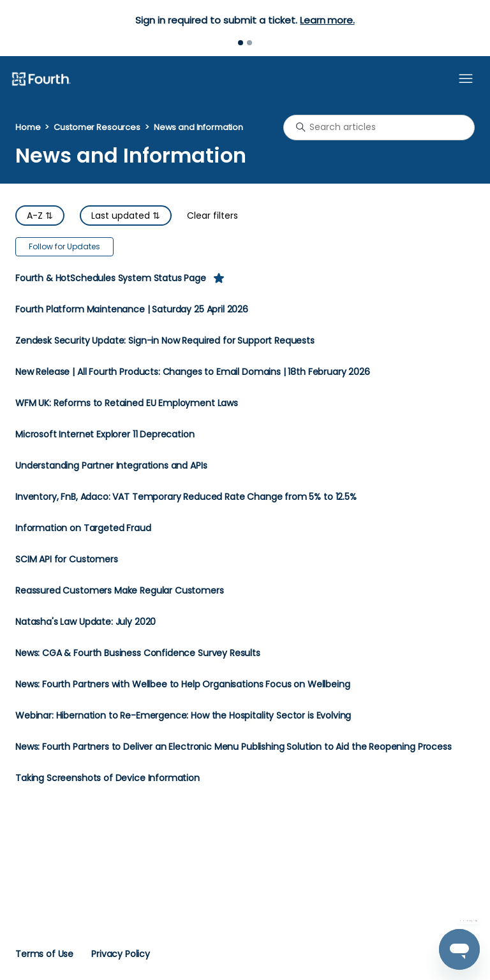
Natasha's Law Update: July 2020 (85, 622)
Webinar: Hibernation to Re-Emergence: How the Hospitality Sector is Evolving (183, 716)
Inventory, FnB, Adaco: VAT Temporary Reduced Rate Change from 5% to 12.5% (186, 497)
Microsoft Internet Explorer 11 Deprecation (105, 435)
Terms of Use (44, 954)
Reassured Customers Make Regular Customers (120, 591)
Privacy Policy (121, 954)
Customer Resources (97, 127)
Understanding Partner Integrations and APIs (111, 466)
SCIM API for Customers (67, 559)
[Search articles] (379, 128)
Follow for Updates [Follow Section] (64, 246)
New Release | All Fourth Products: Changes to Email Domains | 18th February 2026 (193, 372)
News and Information (198, 127)
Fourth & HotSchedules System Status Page (111, 278)
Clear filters (212, 216)
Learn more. (327, 20)
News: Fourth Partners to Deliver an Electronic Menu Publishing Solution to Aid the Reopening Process (234, 747)
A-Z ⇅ (40, 216)
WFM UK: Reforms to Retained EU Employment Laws (127, 403)
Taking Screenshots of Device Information (108, 778)
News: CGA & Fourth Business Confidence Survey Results (138, 653)
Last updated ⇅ (126, 216)
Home (28, 127)
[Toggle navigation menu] (466, 79)
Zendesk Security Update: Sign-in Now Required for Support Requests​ (165, 341)
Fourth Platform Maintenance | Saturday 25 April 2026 (132, 310)
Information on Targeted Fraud (83, 528)
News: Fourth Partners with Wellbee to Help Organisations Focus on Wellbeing (182, 684)
